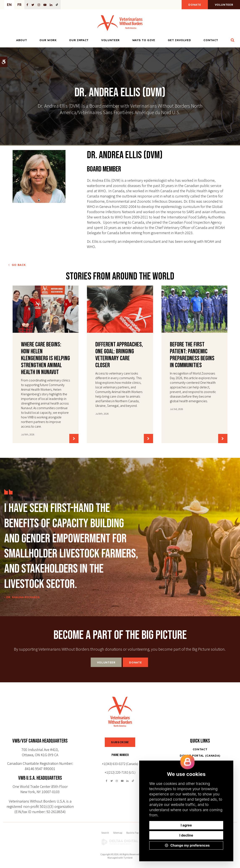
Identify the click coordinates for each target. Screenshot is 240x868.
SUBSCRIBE (120, 742)
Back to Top (132, 833)
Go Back (19, 265)
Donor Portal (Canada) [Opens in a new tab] (200, 756)
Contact (211, 40)
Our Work (48, 40)
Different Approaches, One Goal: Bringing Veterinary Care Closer (119, 355)
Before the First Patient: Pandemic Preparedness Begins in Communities (192, 355)
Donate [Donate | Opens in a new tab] (194, 5)
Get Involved (179, 40)
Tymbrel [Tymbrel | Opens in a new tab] (128, 858)
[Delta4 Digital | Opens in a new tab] (120, 842)
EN (9, 5)
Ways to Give (144, 40)
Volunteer (224, 5)
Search (105, 833)
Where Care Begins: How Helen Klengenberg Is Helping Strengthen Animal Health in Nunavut (45, 358)
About (22, 40)
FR (19, 5)
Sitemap (118, 833)
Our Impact (79, 40)
